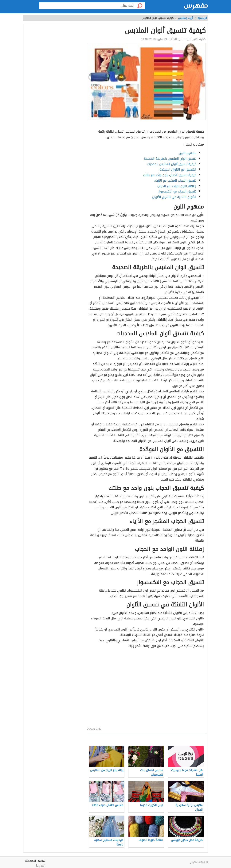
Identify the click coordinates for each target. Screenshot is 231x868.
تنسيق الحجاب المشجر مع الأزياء (175, 181)
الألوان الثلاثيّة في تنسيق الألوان (174, 197)
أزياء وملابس (186, 18)
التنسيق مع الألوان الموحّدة (178, 169)
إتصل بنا (41, 866)
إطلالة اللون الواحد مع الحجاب (177, 186)
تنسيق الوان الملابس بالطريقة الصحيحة (170, 159)
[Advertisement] (146, 688)
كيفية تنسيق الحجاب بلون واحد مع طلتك (170, 175)
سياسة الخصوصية (35, 861)
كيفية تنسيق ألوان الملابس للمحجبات (172, 164)
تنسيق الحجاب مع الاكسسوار (177, 191)
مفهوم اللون (188, 153)
